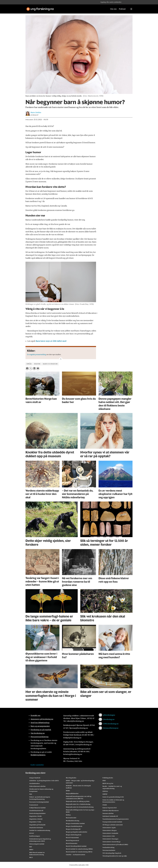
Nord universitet (71, 818)
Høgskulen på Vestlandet (37, 825)
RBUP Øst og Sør (108, 783)
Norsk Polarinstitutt (72, 838)
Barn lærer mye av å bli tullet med (51, 341)
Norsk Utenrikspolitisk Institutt (76, 846)
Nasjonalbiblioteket (72, 793)
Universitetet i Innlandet (110, 833)
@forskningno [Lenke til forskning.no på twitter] (109, 715)
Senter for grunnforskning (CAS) (113, 797)
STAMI (105, 805)
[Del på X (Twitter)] (31, 369)
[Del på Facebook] (27, 369)
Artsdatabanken (35, 783)
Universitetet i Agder (109, 828)
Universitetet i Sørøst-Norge (111, 842)
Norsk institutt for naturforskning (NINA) (79, 849)
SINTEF (105, 794)
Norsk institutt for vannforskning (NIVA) (79, 852)
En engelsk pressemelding (37, 354)
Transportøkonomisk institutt (112, 822)
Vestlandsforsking (108, 847)
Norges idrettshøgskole (74, 835)
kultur (37, 364)
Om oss (113, 9)
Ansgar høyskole (35, 778)
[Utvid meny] (131, 9)
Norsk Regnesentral (72, 840)
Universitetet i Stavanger (110, 839)
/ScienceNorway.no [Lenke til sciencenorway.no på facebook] (111, 728)
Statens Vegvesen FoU (110, 808)
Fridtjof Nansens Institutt (37, 808)
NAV (31, 847)
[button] (124, 2)
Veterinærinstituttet (109, 850)
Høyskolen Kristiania (36, 828)
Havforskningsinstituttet (37, 813)
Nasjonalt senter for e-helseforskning (78, 804)
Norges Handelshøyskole (74, 826)
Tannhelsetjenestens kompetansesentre (116, 819)
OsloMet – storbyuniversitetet (76, 855)
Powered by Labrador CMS (79, 865)
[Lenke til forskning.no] (66, 8)
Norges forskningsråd (73, 829)
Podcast (122, 9)
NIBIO (31, 850)
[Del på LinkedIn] (34, 369)
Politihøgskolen (108, 778)
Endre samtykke (37, 765)
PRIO (104, 781)
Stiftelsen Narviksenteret (111, 811)
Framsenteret (34, 805)
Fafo (31, 794)
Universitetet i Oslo (109, 836)
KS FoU (32, 833)
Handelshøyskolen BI (36, 811)
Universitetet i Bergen (110, 830)
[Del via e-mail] (38, 369)
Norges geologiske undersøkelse (77, 832)
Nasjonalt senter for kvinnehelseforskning (80, 807)
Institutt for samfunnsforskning (40, 830)
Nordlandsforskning (73, 821)
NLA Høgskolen (71, 778)
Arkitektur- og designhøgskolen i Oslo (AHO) (44, 781)
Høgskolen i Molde (35, 816)
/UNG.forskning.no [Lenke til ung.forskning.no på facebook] (111, 724)
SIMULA (105, 791)
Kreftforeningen (35, 836)
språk (29, 364)
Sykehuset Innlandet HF (110, 816)
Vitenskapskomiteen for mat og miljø (115, 856)
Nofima (68, 815)
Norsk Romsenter (72, 843)
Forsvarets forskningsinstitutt (39, 802)
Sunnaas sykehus (108, 813)
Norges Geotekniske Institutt (75, 823)
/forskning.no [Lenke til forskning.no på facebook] (109, 719)
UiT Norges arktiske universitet (113, 825)
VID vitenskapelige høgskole (112, 853)
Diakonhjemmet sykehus (37, 786)
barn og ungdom (50, 364)
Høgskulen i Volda (35, 822)
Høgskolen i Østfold (36, 819)
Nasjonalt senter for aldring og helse (78, 801)
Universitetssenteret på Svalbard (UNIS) (115, 845)
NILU (31, 857)
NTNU (68, 791)
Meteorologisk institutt (37, 844)
